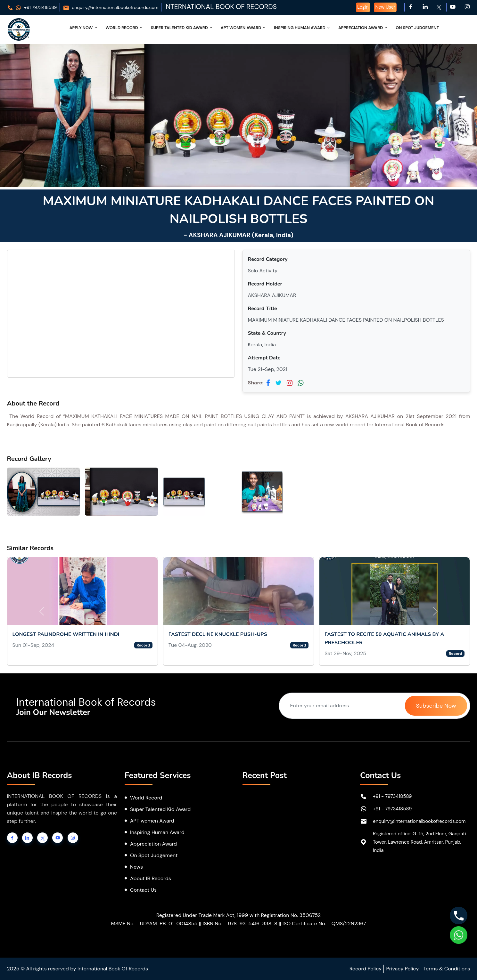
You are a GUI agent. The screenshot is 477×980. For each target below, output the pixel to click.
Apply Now (84, 28)
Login (363, 7)
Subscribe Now (436, 706)
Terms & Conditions (447, 969)
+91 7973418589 (32, 7)
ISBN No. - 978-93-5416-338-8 (240, 924)
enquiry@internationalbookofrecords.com (111, 7)
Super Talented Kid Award (182, 28)
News (136, 867)
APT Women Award (244, 28)
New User (385, 7)
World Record (124, 28)
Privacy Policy (402, 969)
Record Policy (366, 969)
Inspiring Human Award (302, 28)
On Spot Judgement (417, 28)
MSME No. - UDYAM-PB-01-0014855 (154, 924)
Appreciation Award (363, 28)
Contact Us (143, 890)
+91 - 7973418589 (392, 796)
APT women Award (152, 821)
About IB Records (151, 878)
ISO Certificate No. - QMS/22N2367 (324, 924)
